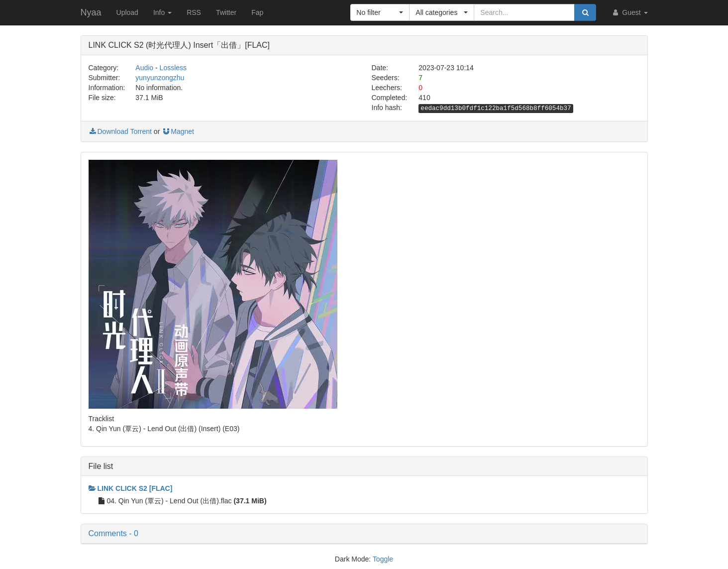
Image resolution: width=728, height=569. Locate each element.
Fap (257, 12)
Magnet (178, 131)
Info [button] (162, 12)
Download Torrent (120, 131)
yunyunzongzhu (160, 78)
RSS (194, 12)
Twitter (226, 12)
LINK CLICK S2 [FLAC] (131, 488)
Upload (127, 12)
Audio (144, 68)
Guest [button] (629, 12)
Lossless (173, 68)
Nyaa (91, 12)
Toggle (383, 559)
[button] (380, 12)
